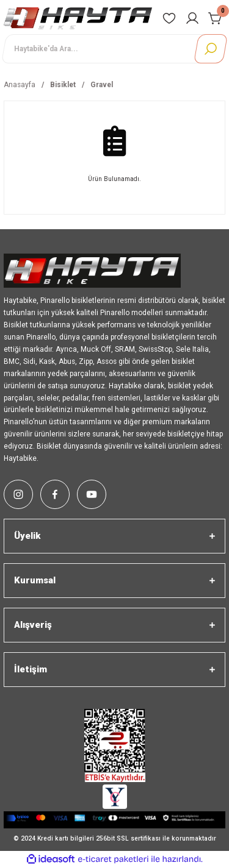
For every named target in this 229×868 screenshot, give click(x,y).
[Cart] (216, 18)
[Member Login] (192, 18)
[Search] (114, 49)
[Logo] (78, 18)
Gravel (102, 85)
